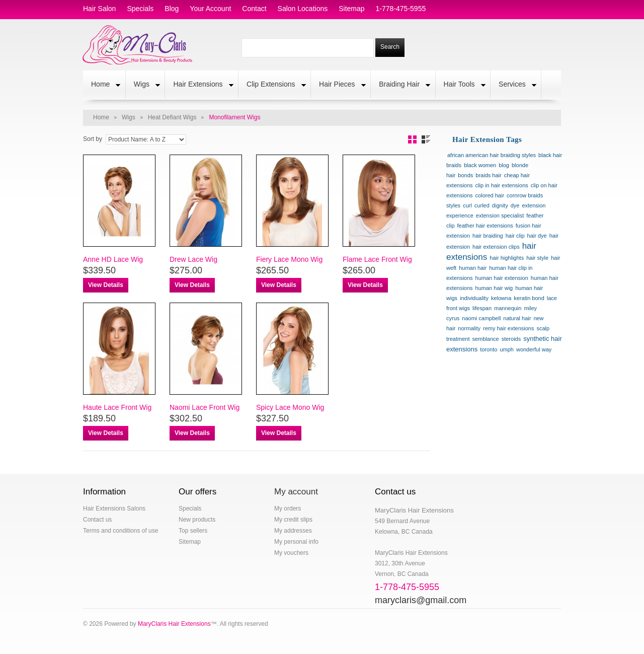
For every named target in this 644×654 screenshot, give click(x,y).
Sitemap (190, 542)
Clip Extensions (272, 85)
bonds (465, 175)
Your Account (210, 9)
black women (480, 165)
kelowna (501, 298)
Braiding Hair (400, 85)
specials (140, 9)
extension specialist (500, 215)
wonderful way (534, 349)
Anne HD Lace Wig (113, 259)
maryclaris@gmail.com (421, 600)
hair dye (537, 236)
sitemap (351, 9)
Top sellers (193, 531)
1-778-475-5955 (401, 9)
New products (197, 520)
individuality (474, 298)
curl (467, 205)
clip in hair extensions (502, 185)
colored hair (490, 195)
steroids (511, 339)
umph (507, 349)
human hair (473, 268)
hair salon (99, 9)
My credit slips (293, 520)
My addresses (293, 531)
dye (515, 205)
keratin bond (529, 298)
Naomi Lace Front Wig (205, 407)
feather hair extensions (485, 226)
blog (172, 9)
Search (390, 47)
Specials (190, 508)
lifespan (482, 308)
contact (254, 9)
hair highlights (507, 258)
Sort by (93, 139)
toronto (489, 349)
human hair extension (502, 278)
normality (469, 328)
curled (482, 205)
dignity (500, 205)
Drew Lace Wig (193, 259)
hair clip (515, 236)
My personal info (296, 542)
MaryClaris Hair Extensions (174, 624)
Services (513, 85)
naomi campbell (481, 318)
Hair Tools (461, 85)
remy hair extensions (509, 328)
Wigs (143, 85)
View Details (106, 285)
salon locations (303, 9)
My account (296, 492)
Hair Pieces (338, 85)
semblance (485, 339)
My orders (288, 508)
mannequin (508, 308)
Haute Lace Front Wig (117, 407)
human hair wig (494, 288)
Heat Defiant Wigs (172, 117)
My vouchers (291, 553)
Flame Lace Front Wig (377, 259)
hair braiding (488, 236)
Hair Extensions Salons (114, 508)
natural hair (517, 318)
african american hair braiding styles (492, 155)
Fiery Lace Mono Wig (289, 259)
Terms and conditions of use (120, 531)
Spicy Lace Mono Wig (290, 407)
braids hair (488, 175)
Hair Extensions (199, 85)
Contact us (97, 520)
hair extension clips (496, 247)
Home (102, 85)
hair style (537, 258)
